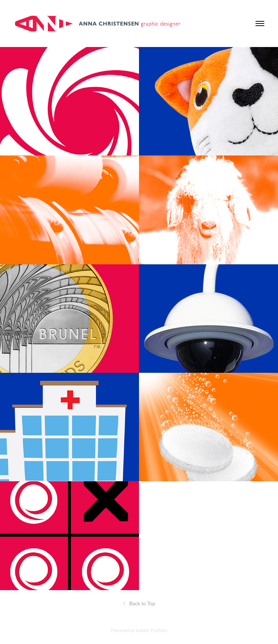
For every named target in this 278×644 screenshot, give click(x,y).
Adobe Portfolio (151, 630)
